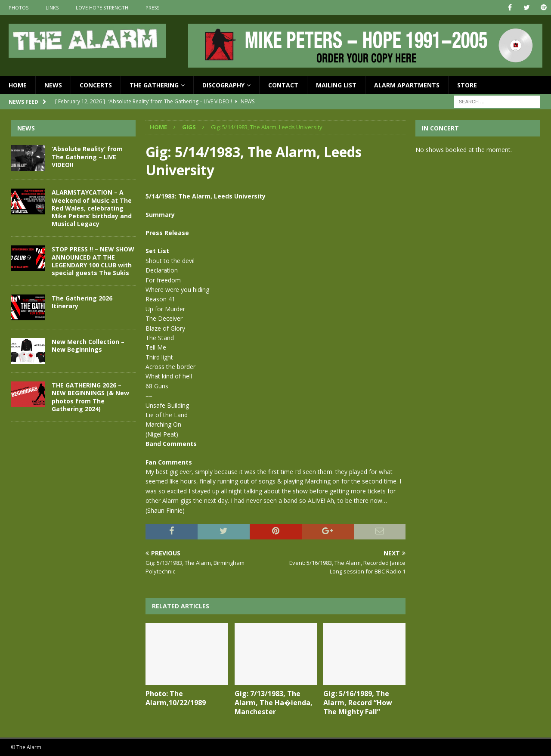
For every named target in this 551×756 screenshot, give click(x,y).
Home (18, 85)
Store (467, 85)
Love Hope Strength (102, 8)
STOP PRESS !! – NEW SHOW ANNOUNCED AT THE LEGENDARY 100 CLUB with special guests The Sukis (93, 261)
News (53, 85)
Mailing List (336, 85)
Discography (223, 85)
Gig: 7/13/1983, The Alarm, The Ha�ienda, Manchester (274, 703)
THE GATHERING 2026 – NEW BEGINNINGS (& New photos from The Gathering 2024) (90, 397)
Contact (283, 85)
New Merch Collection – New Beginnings (88, 345)
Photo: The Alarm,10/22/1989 (176, 698)
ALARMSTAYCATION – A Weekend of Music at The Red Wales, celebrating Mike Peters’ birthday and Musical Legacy (92, 208)
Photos (19, 8)
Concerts (96, 85)
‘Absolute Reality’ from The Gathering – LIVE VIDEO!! (87, 156)
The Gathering (154, 85)
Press (152, 8)
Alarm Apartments (407, 85)
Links (52, 8)
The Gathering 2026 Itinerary (82, 302)
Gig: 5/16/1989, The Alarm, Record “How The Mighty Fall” (358, 703)
